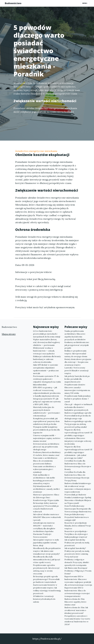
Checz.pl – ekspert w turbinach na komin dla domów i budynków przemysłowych (78, 407)
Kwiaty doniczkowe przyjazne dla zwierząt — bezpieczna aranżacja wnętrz (78, 362)
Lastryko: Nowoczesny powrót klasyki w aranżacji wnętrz (76, 370)
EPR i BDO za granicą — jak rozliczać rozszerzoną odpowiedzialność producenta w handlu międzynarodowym (47, 392)
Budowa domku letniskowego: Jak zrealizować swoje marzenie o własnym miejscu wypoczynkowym (78, 488)
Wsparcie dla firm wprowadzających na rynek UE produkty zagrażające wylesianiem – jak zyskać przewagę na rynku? (78, 452)
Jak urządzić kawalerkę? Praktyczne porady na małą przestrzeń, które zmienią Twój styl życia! (77, 552)
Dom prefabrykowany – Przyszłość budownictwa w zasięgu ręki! (77, 517)
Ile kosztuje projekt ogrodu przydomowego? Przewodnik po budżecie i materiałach (46, 579)
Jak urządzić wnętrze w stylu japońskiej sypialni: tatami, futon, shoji (46, 543)
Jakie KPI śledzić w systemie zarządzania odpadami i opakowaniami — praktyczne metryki (46, 369)
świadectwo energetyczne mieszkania (36, 151)
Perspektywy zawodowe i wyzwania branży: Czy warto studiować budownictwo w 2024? (77, 620)
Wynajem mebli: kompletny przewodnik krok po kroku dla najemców (46, 430)
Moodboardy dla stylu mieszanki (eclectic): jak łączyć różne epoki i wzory (47, 559)
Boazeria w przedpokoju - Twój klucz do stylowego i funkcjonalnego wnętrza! (76, 534)
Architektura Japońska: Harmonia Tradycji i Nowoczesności (43, 534)
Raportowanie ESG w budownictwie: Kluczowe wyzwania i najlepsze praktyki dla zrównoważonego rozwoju (78, 581)
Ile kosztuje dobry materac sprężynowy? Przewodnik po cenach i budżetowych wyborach (46, 507)
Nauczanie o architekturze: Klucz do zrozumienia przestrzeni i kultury (45, 461)
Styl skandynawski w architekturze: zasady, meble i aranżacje (46, 489)
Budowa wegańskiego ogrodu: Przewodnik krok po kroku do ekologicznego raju (78, 416)
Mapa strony (9, 334)
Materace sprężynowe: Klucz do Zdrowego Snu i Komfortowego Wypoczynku (46, 497)
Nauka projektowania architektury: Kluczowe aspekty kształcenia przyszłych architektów (75, 335)
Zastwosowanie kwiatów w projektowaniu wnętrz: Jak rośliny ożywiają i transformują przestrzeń (47, 589)
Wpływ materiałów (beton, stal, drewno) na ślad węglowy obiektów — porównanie (46, 342)
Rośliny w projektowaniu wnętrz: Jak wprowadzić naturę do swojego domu (76, 354)
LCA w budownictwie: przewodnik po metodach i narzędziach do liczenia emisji (47, 334)
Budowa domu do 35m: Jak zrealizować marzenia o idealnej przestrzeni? (76, 610)
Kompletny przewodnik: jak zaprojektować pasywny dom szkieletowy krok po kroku (46, 421)
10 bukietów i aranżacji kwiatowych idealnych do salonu (44, 599)
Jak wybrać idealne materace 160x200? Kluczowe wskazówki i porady (47, 517)
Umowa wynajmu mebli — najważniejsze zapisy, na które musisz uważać (47, 438)
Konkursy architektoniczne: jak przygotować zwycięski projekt (77, 345)
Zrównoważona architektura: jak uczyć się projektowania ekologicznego (46, 447)
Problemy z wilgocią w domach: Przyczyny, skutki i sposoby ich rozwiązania (77, 562)
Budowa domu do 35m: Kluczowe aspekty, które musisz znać (75, 602)
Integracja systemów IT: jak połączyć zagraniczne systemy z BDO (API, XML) (47, 402)
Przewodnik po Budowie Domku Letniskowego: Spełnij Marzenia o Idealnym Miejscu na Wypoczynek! (78, 499)
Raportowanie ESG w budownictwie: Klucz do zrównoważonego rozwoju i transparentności (77, 592)
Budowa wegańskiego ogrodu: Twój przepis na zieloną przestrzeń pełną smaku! (78, 424)
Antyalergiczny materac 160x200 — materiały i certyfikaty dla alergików (44, 526)
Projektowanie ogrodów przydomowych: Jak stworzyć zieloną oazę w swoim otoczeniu (46, 569)
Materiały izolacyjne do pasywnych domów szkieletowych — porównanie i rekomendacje (47, 411)
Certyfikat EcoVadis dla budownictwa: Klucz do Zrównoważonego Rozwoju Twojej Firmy (77, 476)
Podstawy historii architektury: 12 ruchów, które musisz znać (47, 454)
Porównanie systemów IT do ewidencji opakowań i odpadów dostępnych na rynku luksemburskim (47, 380)
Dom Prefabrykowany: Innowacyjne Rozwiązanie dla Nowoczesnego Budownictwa (78, 509)
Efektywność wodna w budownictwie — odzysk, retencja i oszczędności (44, 351)
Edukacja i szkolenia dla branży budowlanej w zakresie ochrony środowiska (47, 359)
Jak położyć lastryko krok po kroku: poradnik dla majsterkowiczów (77, 379)
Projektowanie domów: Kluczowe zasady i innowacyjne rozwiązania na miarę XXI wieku (77, 389)
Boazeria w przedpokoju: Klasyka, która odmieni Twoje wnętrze (78, 526)
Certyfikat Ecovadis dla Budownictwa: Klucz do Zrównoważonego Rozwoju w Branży (78, 465)
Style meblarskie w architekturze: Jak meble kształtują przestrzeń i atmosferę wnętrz (44, 479)
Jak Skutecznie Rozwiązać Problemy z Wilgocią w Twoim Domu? (78, 571)
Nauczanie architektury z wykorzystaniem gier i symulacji (44, 469)
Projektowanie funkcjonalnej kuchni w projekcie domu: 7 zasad (77, 399)
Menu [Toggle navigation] (85, 3)
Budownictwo (13, 3)
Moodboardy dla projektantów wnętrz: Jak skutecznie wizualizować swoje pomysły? (47, 551)
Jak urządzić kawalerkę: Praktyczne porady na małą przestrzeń (77, 543)
